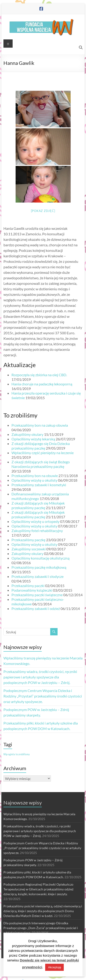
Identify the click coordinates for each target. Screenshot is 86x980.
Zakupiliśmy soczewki (29, 549)
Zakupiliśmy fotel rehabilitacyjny (37, 531)
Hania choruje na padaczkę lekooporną (42, 384)
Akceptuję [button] (54, 967)
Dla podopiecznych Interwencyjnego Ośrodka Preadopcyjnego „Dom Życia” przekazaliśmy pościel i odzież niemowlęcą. (41, 928)
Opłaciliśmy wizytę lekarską (33, 439)
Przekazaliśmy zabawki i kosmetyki (39, 485)
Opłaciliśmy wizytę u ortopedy (35, 521)
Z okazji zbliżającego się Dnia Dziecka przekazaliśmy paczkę (41, 446)
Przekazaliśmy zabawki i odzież (36, 608)
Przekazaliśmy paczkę (28, 540)
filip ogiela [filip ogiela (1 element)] (9, 754)
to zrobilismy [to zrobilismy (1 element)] (23, 754)
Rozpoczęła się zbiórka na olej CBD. (39, 375)
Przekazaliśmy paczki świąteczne (37, 595)
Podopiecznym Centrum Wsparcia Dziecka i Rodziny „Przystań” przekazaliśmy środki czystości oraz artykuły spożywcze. (43, 696)
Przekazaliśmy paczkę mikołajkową (39, 567)
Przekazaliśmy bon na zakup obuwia (40, 425)
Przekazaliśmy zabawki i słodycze (37, 576)
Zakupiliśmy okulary (27, 434)
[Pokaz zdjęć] (43, 211)
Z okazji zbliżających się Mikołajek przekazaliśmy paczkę (38, 505)
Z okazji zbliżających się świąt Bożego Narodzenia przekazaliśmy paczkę (41, 464)
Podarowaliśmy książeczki (32, 590)
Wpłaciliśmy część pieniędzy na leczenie (43, 453)
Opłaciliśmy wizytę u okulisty (34, 480)
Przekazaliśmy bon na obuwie (35, 476)
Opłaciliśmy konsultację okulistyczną (40, 558)
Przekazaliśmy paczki (28, 586)
